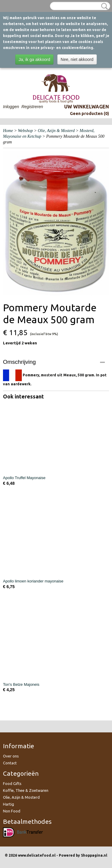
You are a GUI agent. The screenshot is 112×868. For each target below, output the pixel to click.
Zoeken (103, 6)
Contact (10, 763)
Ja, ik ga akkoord (34, 59)
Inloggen (11, 107)
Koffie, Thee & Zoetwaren (26, 790)
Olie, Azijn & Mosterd (56, 131)
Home (8, 131)
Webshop (25, 131)
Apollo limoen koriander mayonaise (33, 581)
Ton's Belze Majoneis (21, 684)
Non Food (12, 811)
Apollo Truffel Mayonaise (24, 478)
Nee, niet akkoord (77, 59)
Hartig (9, 804)
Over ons (11, 756)
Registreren (32, 107)
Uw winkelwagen (87, 107)
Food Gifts (12, 783)
